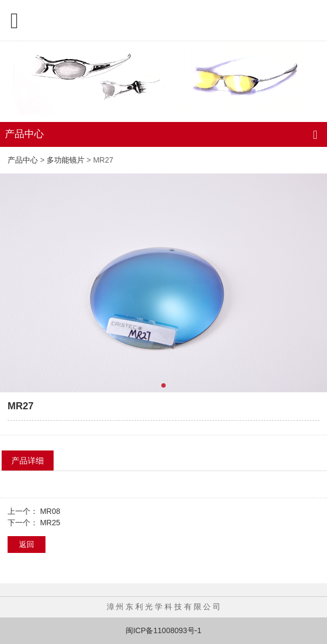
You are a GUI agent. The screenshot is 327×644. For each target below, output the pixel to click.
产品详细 (28, 461)
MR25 (50, 523)
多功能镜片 (66, 160)
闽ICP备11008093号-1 (163, 630)
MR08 (50, 511)
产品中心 (23, 160)
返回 (27, 544)
